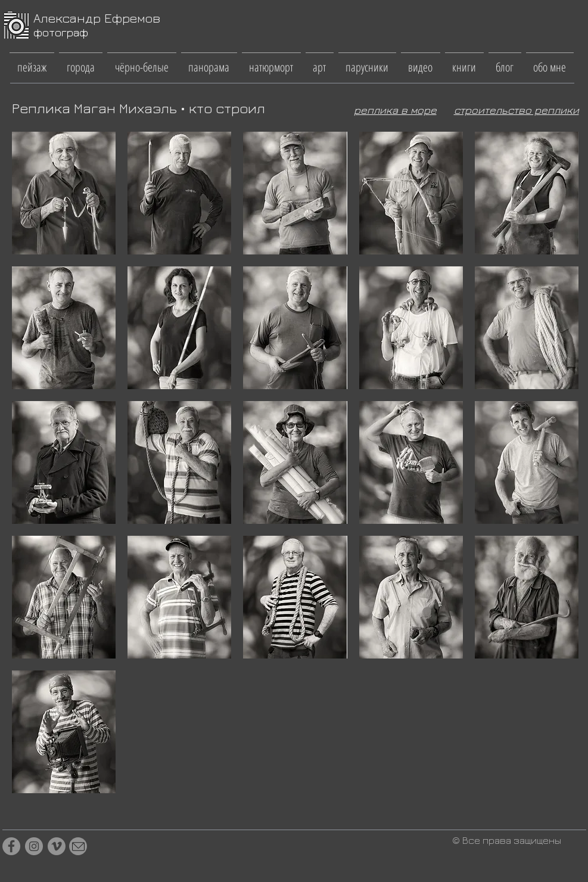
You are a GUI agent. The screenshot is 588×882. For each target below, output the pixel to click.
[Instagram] (34, 846)
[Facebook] (11, 846)
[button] (32, 62)
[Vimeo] (57, 846)
